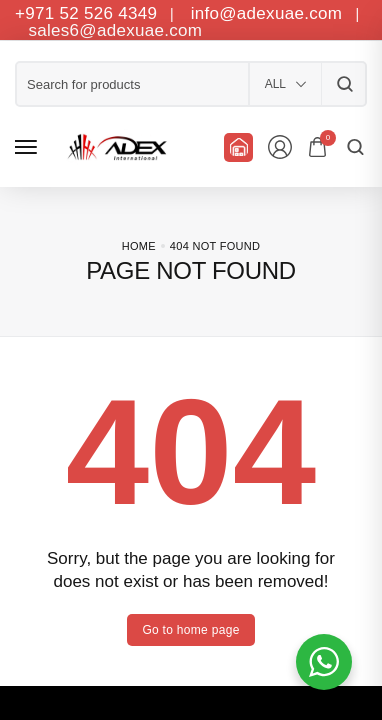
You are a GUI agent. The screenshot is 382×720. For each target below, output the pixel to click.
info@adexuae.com (269, 13)
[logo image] (114, 147)
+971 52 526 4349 (86, 13)
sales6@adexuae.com (112, 30)
